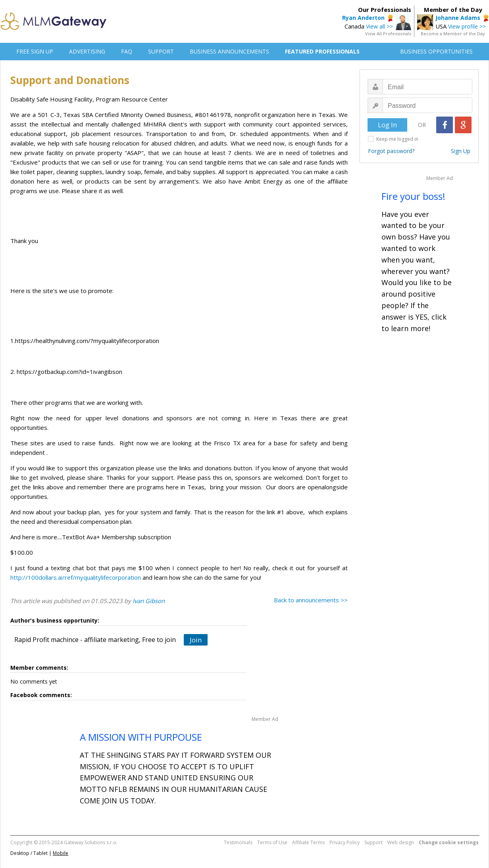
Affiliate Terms (308, 842)
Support (373, 842)
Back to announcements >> (311, 600)
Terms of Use (272, 842)
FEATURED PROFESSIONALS (322, 51)
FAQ (127, 51)
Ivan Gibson (149, 601)
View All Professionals (388, 34)
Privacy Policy (345, 842)
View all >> (379, 26)
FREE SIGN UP (35, 51)
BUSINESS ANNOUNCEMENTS (229, 51)
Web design (401, 842)
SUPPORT (161, 51)
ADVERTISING (87, 51)
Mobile (61, 853)
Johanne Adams (458, 18)
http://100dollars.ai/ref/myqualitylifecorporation (76, 577)
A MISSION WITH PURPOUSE (141, 737)
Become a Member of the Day (453, 34)
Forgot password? (391, 151)
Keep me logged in (397, 139)
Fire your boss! (413, 196)
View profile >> (467, 26)
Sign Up (461, 151)
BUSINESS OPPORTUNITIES (436, 51)
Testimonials (238, 842)
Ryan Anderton (363, 18)
